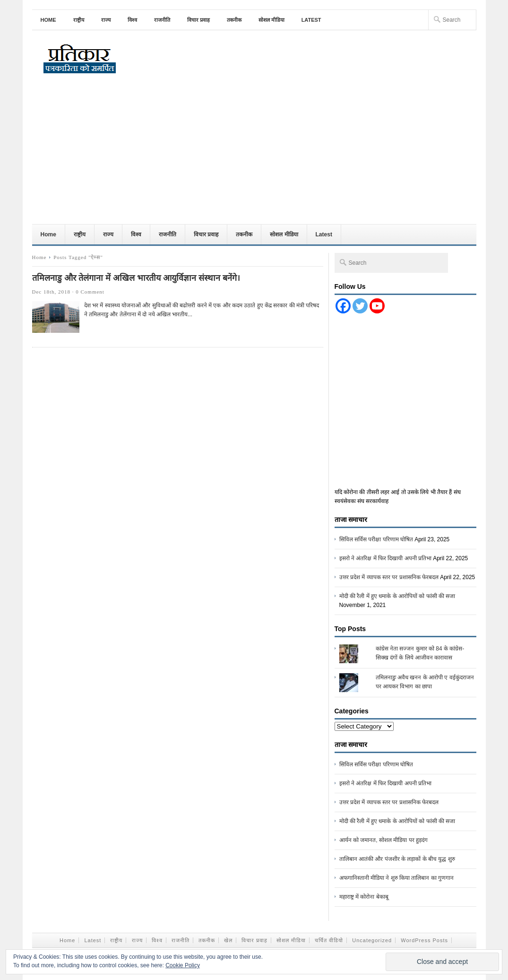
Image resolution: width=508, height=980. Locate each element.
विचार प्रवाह (198, 20)
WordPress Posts (424, 940)
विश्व (132, 20)
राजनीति (162, 20)
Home (48, 20)
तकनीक (234, 20)
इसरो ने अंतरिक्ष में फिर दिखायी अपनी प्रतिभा (385, 558)
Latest (311, 20)
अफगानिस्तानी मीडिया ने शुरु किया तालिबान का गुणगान (396, 878)
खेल (228, 940)
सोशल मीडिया (271, 20)
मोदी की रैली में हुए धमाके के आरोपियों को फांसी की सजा (397, 596)
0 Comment (90, 292)
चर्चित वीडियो (329, 940)
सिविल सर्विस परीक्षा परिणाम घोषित (376, 539)
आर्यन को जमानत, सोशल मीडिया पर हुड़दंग (383, 840)
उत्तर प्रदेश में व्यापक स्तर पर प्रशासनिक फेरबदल (389, 577)
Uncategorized (372, 940)
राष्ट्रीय (79, 20)
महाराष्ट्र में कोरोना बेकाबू (364, 897)
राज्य (106, 20)
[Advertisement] (254, 153)
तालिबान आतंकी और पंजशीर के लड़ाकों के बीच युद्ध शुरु (397, 859)
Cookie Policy (183, 965)
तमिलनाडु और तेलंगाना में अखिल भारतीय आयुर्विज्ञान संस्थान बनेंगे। (136, 278)
